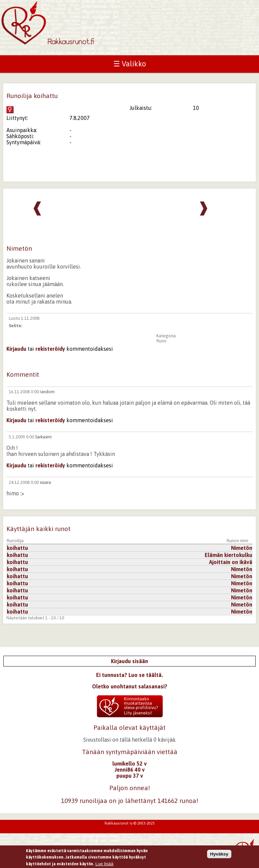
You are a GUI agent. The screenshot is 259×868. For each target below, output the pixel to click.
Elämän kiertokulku (228, 555)
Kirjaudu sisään (129, 661)
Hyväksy (219, 855)
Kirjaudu (16, 349)
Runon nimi (237, 541)
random (47, 392)
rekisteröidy (50, 349)
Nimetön (242, 548)
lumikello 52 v (129, 764)
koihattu (17, 548)
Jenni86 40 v (130, 770)
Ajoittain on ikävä (231, 562)
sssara (45, 482)
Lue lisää (104, 865)
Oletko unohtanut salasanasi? (130, 686)
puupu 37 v (130, 776)
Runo (162, 341)
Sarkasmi (43, 437)
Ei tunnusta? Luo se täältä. (129, 675)
